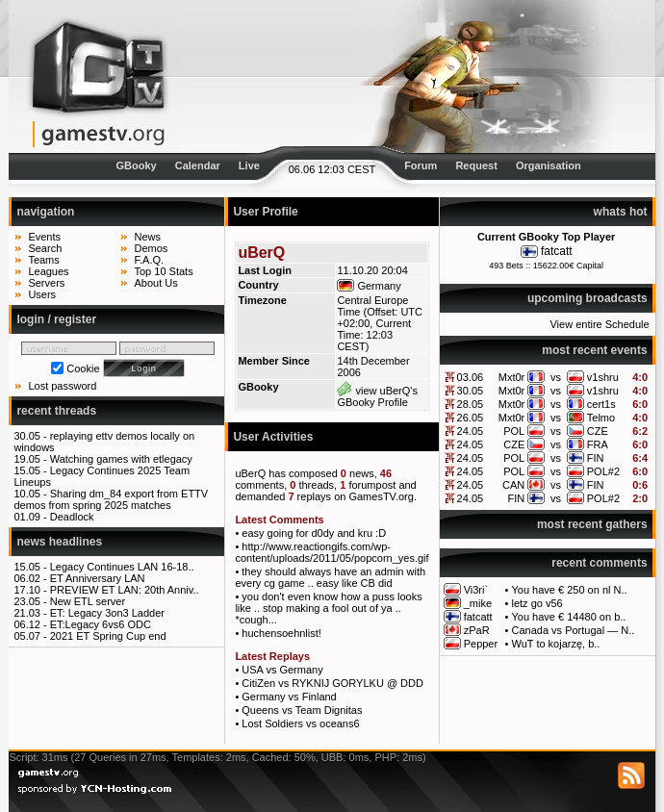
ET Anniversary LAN (98, 578)
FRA (598, 444)
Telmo (601, 418)
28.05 (471, 404)
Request (476, 165)
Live (249, 165)
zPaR (477, 630)
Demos (151, 248)
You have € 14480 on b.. (569, 617)
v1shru (603, 377)
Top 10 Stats (163, 271)
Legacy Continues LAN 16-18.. (122, 567)
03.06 (471, 377)
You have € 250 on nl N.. (570, 590)
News (147, 237)
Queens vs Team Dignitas (302, 710)
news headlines (59, 542)
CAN (513, 485)
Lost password (62, 386)
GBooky (136, 165)
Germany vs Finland (289, 697)
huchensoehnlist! (281, 633)
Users (42, 294)
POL (514, 431)
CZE (598, 431)
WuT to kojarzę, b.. (556, 644)
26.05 (471, 418)
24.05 (471, 431)
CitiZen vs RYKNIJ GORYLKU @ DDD (332, 683)
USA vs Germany (282, 670)
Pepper (481, 644)
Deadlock (72, 517)
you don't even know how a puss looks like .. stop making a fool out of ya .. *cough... (328, 608)
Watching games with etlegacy (121, 459)
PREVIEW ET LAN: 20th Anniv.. (125, 590)
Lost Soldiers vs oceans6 (300, 723)
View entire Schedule (599, 324)
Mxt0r (512, 377)
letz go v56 (537, 603)
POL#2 (603, 471)
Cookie (83, 368)
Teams (43, 260)
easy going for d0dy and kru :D (314, 533)
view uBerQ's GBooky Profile (377, 396)
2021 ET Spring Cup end (108, 636)
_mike (478, 603)
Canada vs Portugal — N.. (574, 630)
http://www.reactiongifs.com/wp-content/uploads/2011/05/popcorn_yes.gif (332, 552)
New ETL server (88, 601)
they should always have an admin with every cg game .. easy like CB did (330, 577)
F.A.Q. (149, 260)
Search (45, 248)
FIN (596, 458)
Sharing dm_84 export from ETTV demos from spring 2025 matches (111, 499)
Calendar (198, 165)
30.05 (471, 391)
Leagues (48, 271)
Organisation (549, 165)
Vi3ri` (476, 590)
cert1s (601, 404)
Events (44, 237)
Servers (46, 283)
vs (556, 377)
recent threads (56, 411)
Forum (421, 165)
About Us (155, 283)
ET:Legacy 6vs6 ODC (101, 624)
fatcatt (557, 251)
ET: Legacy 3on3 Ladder (107, 613)
